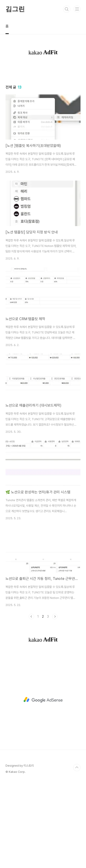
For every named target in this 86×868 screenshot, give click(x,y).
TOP (77, 853)
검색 (67, 9)
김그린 (15, 9)
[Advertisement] (43, 113)
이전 (31, 702)
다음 (55, 702)
